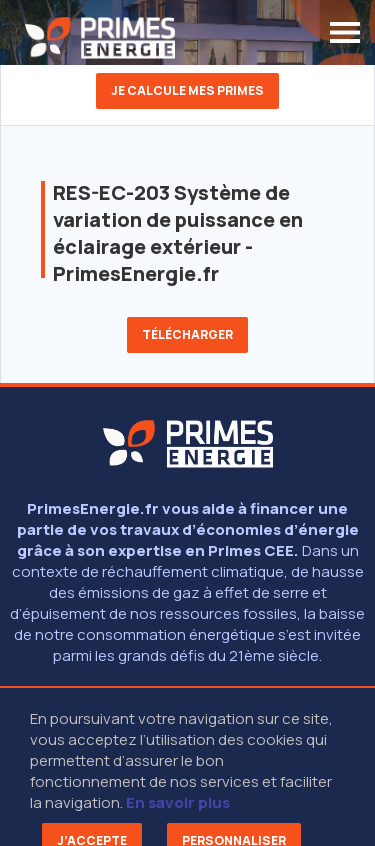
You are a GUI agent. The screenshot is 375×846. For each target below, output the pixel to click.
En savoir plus (178, 802)
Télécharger (187, 334)
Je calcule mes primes (187, 90)
